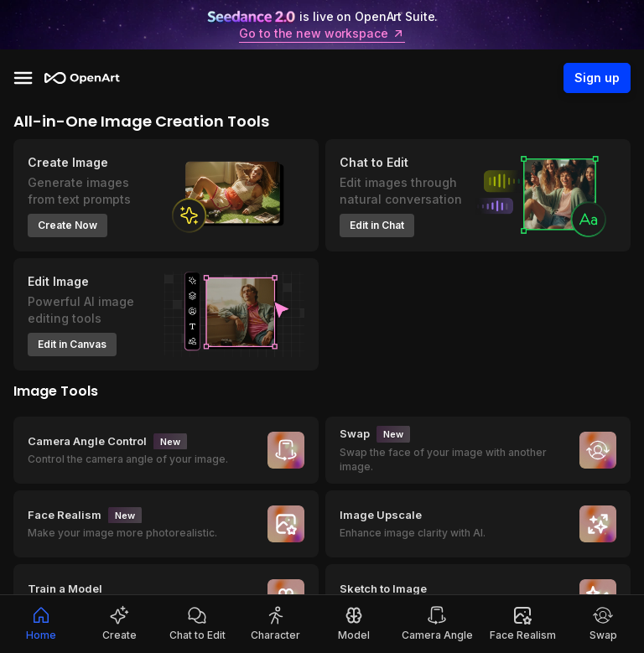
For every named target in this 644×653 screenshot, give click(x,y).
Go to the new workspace (322, 34)
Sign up (597, 78)
